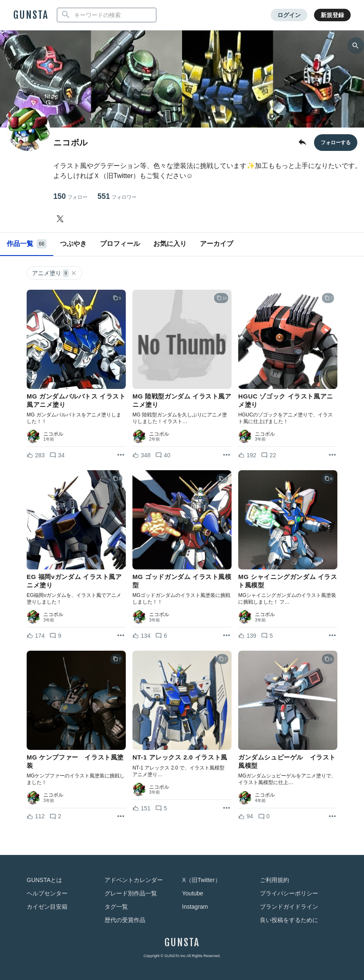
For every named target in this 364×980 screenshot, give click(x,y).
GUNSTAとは (44, 880)
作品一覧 (27, 244)
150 (70, 197)
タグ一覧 (116, 907)
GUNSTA (31, 15)
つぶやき (73, 244)
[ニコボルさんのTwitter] (62, 219)
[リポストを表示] (121, 455)
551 (117, 197)
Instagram (195, 907)
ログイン (289, 15)
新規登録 (332, 15)
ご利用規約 (274, 880)
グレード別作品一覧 (131, 893)
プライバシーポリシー (289, 893)
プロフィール (120, 244)
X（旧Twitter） (201, 880)
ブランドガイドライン (289, 907)
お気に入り (170, 244)
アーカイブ (217, 244)
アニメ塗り (55, 273)
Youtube (193, 893)
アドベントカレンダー (134, 880)
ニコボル (53, 434)
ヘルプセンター (47, 893)
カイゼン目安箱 (47, 907)
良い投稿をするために (289, 920)
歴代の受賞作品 (125, 920)
